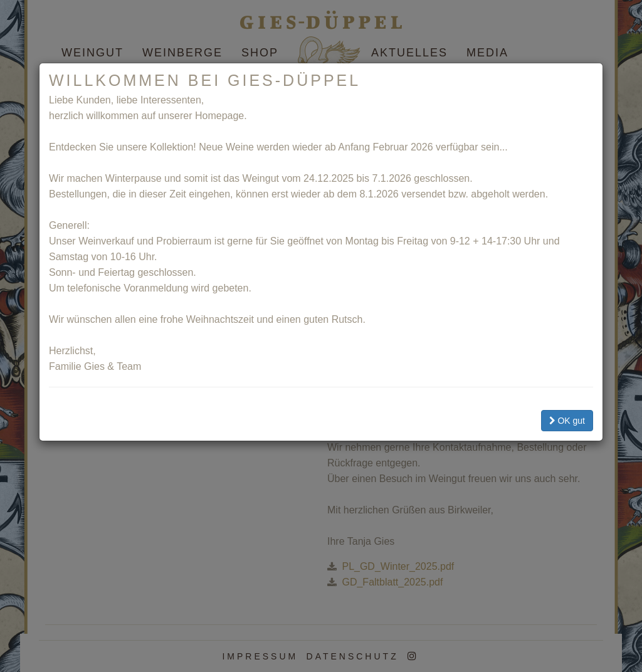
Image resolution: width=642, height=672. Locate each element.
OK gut (567, 421)
